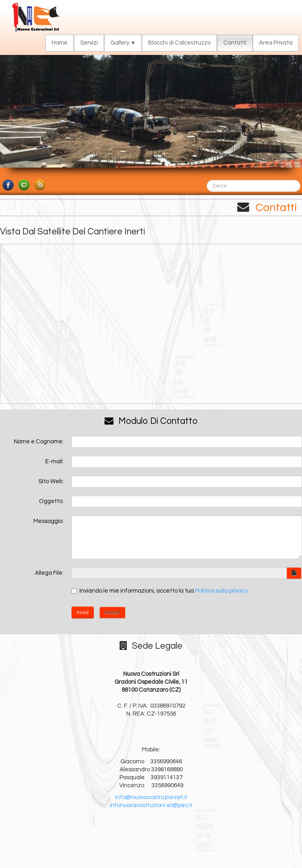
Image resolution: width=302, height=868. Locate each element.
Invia (83, 612)
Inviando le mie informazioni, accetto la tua (160, 591)
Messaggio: (48, 521)
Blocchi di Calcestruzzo (179, 43)
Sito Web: (51, 481)
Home (60, 43)
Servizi (89, 43)
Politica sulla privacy (221, 591)
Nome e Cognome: (39, 442)
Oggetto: (51, 501)
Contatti (235, 43)
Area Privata (276, 43)
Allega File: (49, 573)
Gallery (123, 43)
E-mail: (54, 461)
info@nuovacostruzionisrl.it (151, 797)
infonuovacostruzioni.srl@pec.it (151, 805)
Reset (112, 612)
